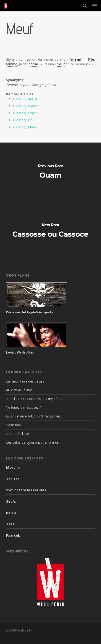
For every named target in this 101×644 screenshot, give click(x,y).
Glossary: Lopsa (25, 113)
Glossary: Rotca (25, 99)
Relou (11, 513)
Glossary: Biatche (26, 106)
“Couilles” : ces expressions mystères (34, 399)
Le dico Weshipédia (20, 352)
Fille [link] (91, 59)
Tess (10, 524)
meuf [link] (61, 64)
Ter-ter (13, 479)
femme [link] (75, 59)
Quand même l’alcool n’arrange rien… (34, 416)
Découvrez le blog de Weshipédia (30, 312)
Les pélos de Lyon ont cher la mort (33, 442)
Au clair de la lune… (21, 390)
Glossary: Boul (24, 120)
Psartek (13, 535)
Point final (14, 425)
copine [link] (34, 64)
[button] (94, 6)
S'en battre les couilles (26, 490)
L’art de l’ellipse (18, 434)
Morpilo (13, 467)
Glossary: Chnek (25, 127)
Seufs (11, 501)
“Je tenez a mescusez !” (24, 407)
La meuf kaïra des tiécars (25, 381)
